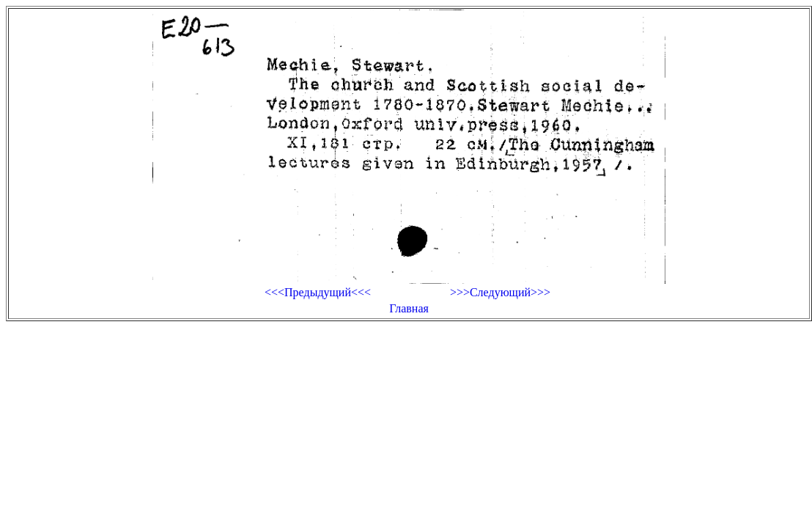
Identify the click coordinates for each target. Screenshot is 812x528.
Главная (409, 308)
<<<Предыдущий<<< (318, 292)
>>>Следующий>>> (500, 292)
